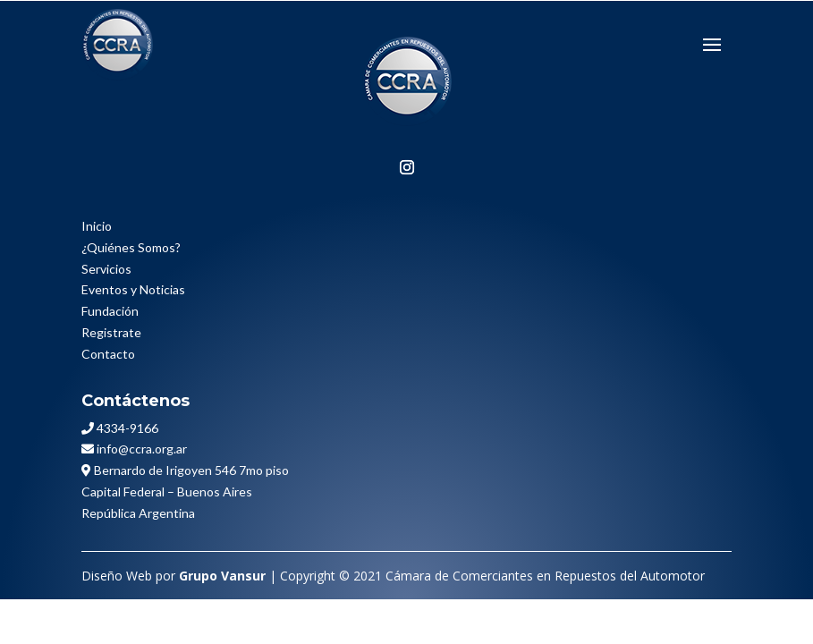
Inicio (97, 226)
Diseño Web (117, 576)
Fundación (110, 311)
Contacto (108, 354)
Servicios (106, 269)
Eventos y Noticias (133, 289)
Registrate (111, 332)
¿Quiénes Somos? (131, 247)
